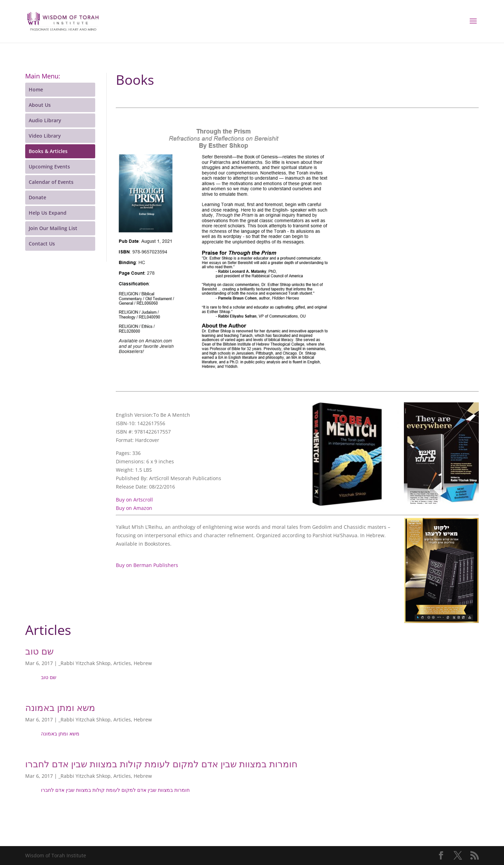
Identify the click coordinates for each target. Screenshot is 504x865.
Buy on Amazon (134, 508)
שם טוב (39, 651)
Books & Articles (48, 151)
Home (36, 89)
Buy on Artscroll (134, 500)
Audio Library (45, 120)
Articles (122, 663)
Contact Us (42, 244)
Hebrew (143, 663)
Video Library (45, 136)
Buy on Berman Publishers (147, 565)
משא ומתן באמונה (60, 707)
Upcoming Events (49, 167)
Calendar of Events (51, 182)
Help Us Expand (48, 213)
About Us (40, 105)
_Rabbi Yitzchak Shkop (85, 663)
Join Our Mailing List (53, 228)
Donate (37, 197)
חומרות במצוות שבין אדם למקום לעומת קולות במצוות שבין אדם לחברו (161, 764)
